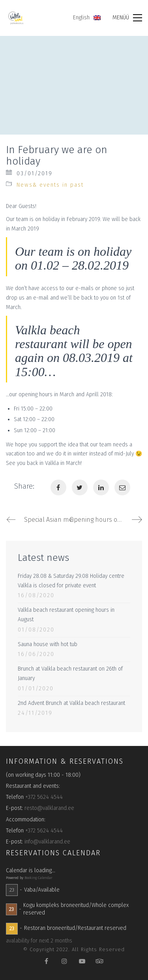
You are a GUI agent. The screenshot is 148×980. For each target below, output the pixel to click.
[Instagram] (64, 961)
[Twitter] (80, 487)
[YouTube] (82, 961)
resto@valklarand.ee (49, 808)
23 (12, 890)
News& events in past (50, 185)
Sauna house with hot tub (48, 644)
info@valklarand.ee (47, 842)
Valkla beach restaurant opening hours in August (66, 615)
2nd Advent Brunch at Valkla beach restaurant (71, 703)
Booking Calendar (38, 878)
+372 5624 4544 (44, 797)
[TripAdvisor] (100, 961)
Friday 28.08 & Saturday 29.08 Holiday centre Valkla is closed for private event (71, 581)
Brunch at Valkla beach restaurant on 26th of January (70, 674)
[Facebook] (58, 487)
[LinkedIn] (101, 487)
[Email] (122, 487)
